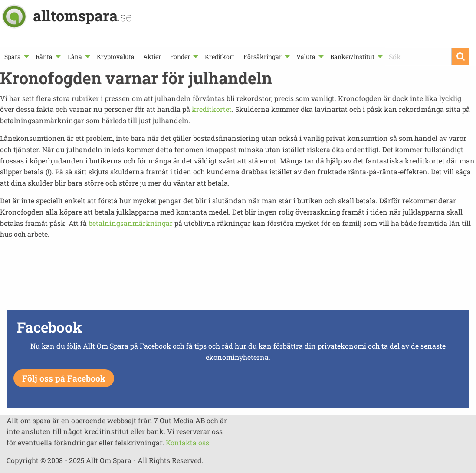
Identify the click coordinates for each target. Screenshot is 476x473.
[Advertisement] (238, 277)
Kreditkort (220, 57)
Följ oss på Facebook (64, 378)
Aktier (152, 57)
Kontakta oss (187, 442)
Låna (75, 57)
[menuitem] (16, 57)
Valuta (306, 57)
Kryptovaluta (116, 57)
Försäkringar (263, 57)
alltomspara (82, 15)
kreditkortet (212, 109)
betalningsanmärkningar (131, 223)
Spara (13, 57)
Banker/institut (352, 57)
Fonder (180, 57)
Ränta (44, 57)
